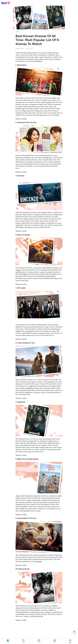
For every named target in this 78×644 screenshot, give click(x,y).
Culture (17, 32)
